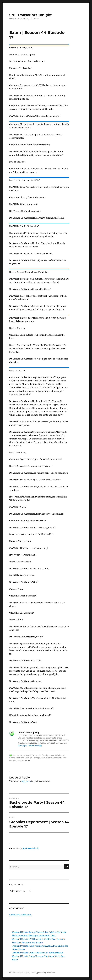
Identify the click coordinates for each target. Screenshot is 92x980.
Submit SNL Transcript (20, 915)
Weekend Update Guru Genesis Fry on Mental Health (37, 953)
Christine (58, 755)
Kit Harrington (36, 758)
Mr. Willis (63, 758)
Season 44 (26, 760)
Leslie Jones (47, 758)
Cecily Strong (49, 755)
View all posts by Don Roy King (30, 746)
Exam (27, 758)
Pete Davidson (15, 760)
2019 (39, 755)
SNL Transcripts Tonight (30, 15)
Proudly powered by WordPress (43, 973)
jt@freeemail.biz (31, 848)
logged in (26, 781)
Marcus (56, 758)
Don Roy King (18, 755)
